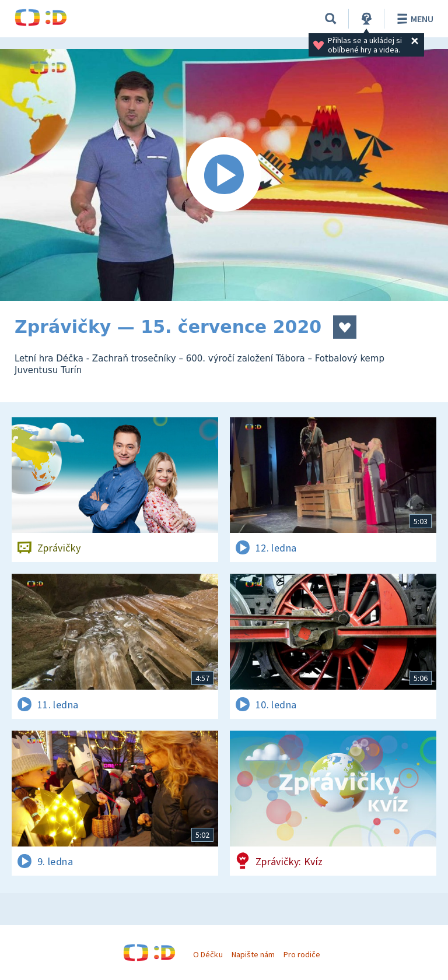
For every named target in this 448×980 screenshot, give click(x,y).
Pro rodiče (302, 954)
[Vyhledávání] (331, 19)
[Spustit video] (224, 175)
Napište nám (253, 954)
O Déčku (208, 954)
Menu (413, 19)
